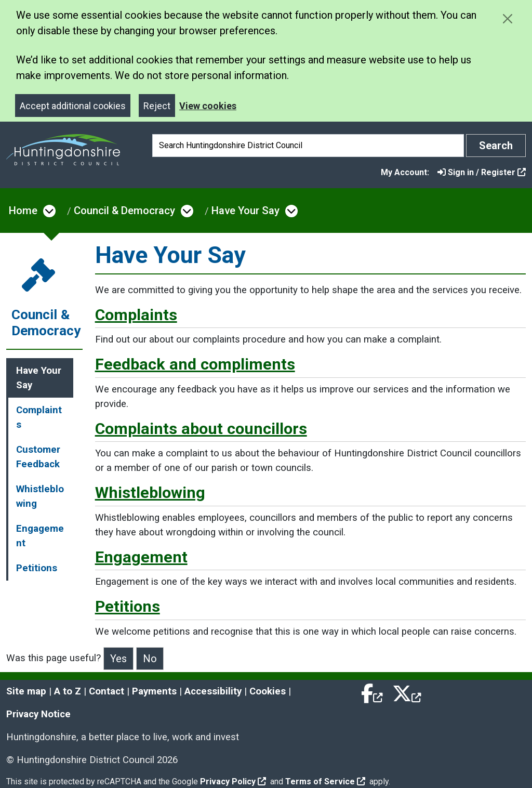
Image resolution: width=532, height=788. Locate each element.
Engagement (40, 536)
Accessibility (213, 691)
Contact (107, 691)
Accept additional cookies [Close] (73, 106)
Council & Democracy (124, 211)
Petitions (37, 568)
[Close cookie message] (507, 18)
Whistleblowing (40, 496)
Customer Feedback (38, 457)
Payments (154, 691)
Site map (26, 691)
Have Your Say (245, 211)
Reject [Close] (157, 106)
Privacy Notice (38, 714)
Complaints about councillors (201, 429)
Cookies (268, 691)
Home (23, 211)
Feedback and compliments (195, 364)
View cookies (208, 106)
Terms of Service (325, 782)
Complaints (39, 417)
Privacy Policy (233, 782)
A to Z (68, 691)
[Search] (308, 146)
